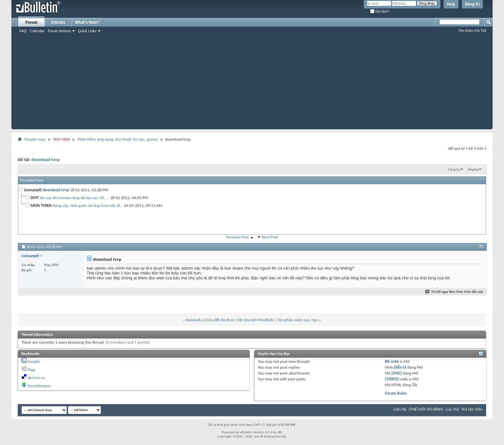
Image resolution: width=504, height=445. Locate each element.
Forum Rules (396, 393)
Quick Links (87, 31)
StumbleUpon (39, 386)
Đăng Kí (472, 4)
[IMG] (397, 373)
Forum (31, 22)
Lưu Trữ (452, 409)
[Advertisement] (252, 84)
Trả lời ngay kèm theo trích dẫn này (454, 292)
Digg (31, 369)
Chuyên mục (35, 139)
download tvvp (45, 160)
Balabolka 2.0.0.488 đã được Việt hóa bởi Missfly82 (230, 320)
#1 (481, 246)
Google (34, 361)
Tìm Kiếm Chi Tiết (472, 31)
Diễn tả (401, 367)
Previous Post (238, 237)
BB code (392, 361)
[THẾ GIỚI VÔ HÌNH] (426, 409)
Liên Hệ (400, 409)
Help (451, 4)
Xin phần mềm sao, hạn (298, 320)
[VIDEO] (392, 379)
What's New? (87, 22)
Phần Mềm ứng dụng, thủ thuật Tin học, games (118, 139)
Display (473, 169)
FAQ (23, 31)
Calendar (37, 31)
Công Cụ (454, 169)
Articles (58, 22)
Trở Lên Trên (472, 409)
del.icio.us (36, 378)
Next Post (270, 237)
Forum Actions (59, 31)
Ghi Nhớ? (380, 12)
